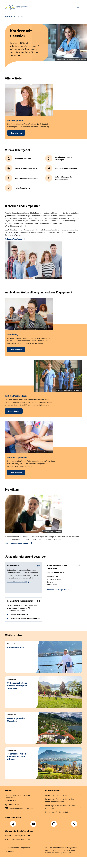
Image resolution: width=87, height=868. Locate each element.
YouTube (34, 823)
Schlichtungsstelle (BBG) (15, 836)
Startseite (8, 16)
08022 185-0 (14, 804)
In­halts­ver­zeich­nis (12, 848)
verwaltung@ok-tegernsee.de (21, 808)
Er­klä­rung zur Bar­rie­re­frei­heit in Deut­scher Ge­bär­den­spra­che (60, 800)
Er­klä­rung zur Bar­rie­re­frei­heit (57, 795)
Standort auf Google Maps (57, 590)
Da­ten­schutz (10, 851)
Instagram (54, 823)
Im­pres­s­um (26, 848)
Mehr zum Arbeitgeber (14, 239)
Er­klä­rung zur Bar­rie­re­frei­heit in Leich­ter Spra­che (60, 807)
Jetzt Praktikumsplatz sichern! (17, 543)
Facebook (14, 823)
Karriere (20, 16)
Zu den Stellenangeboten (17, 582)
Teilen (74, 824)
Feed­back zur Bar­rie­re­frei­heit (57, 812)
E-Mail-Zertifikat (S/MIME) (15, 839)
